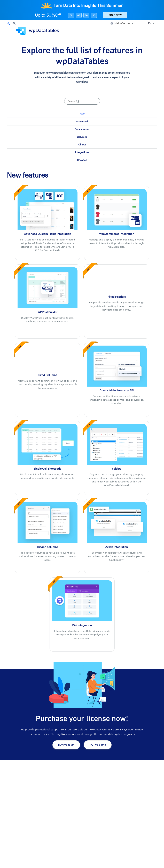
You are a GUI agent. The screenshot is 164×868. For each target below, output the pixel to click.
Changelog (135, 848)
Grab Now (115, 15)
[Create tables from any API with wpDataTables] (117, 366)
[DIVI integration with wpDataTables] (82, 601)
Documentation (138, 839)
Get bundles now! (20, 815)
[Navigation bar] (7, 31)
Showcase (64, 839)
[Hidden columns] (48, 522)
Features (63, 848)
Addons (63, 856)
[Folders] (117, 444)
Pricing (62, 864)
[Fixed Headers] (117, 280)
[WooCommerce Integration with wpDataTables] (117, 209)
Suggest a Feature (139, 856)
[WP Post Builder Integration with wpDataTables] (48, 287)
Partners (96, 856)
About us (96, 864)
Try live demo (98, 745)
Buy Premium (66, 745)
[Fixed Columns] (48, 358)
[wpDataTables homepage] (29, 841)
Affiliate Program (101, 848)
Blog (132, 864)
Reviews (96, 839)
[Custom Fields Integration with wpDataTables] (48, 209)
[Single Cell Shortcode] (48, 444)
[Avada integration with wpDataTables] (117, 522)
